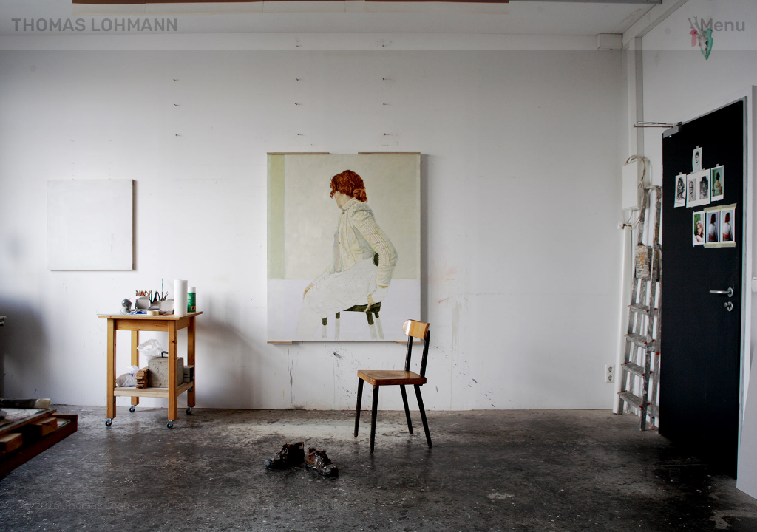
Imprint (242, 505)
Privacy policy (311, 505)
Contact (187, 505)
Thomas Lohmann (95, 25)
